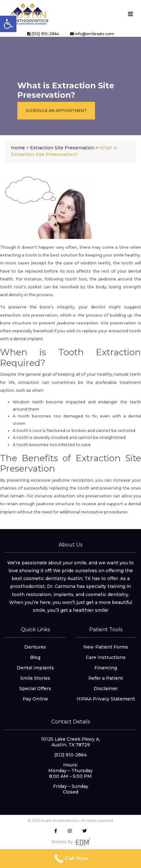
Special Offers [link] (35, 688)
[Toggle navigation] (130, 14)
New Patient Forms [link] (106, 647)
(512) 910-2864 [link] (43, 34)
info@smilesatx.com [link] (92, 34)
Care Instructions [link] (106, 657)
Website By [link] (71, 842)
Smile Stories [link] (35, 678)
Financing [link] (106, 668)
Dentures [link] (35, 647)
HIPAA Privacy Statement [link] (106, 699)
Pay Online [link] (35, 699)
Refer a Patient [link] (106, 678)
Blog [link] (35, 657)
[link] (8, 24)
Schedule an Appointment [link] (56, 111)
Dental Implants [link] (35, 668)
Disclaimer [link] (106, 688)
